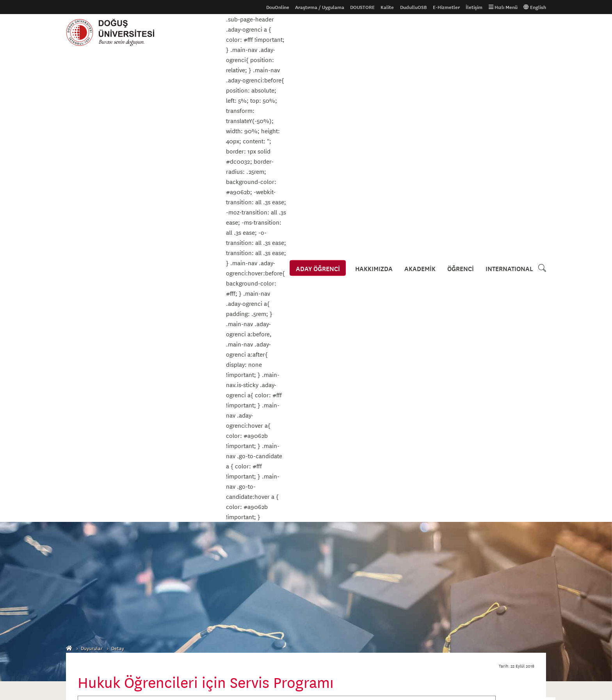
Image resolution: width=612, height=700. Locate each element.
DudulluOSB (414, 7)
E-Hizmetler (446, 7)
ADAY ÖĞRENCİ (321, 32)
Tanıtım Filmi (162, 550)
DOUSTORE (362, 7)
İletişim (474, 7)
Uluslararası (79, 550)
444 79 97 (335, 640)
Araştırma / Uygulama (320, 7)
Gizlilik (237, 537)
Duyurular (92, 176)
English (535, 7)
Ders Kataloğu (82, 562)
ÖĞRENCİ (461, 32)
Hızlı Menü (503, 7)
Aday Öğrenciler (84, 537)
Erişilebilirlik (244, 550)
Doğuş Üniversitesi (114, 32)
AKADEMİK (422, 32)
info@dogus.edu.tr (347, 657)
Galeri (155, 537)
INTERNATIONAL (509, 32)
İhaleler (238, 562)
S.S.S (72, 575)
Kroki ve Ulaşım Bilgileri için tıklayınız (361, 568)
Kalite (387, 7)
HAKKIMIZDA (376, 32)
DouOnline (278, 7)
